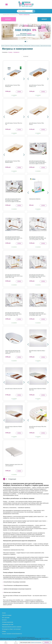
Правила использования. (36, 642)
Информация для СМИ (8, 624)
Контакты (4, 620)
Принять (47, 642)
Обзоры (4, 631)
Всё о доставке (6, 618)
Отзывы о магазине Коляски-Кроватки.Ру (12, 634)
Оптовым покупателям (8, 622)
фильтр (44, 19)
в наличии (26, 56)
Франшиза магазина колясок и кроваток (12, 627)
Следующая (12, 479)
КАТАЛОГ (8, 19)
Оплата (4, 613)
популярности (16, 52)
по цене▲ (10, 52)
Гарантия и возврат (7, 615)
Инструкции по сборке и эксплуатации (11, 629)
